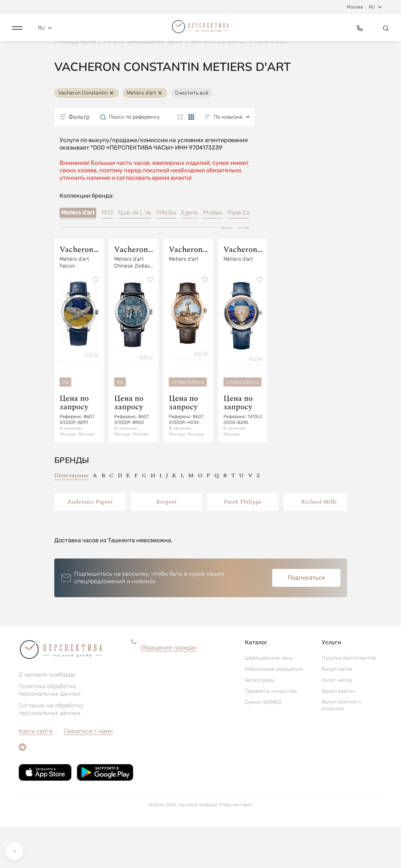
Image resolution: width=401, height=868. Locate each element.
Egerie (189, 254)
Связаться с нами (88, 772)
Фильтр (74, 158)
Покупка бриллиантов (349, 699)
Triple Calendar (247, 254)
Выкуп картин (339, 732)
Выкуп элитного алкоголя (341, 746)
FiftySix (166, 254)
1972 (107, 254)
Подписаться (306, 619)
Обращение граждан (169, 689)
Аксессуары (260, 721)
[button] (17, 32)
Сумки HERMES (263, 743)
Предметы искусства (271, 732)
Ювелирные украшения (274, 710)
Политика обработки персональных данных (49, 731)
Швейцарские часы (269, 699)
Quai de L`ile (135, 254)
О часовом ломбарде (47, 716)
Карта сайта (36, 772)
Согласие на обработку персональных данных (51, 750)
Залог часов (337, 721)
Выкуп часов (337, 710)
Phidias (213, 254)
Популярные (72, 517)
